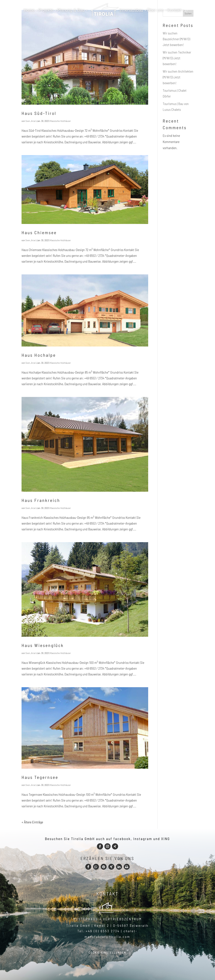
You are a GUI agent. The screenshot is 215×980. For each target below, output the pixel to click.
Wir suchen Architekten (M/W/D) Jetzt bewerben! (178, 77)
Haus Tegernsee (40, 777)
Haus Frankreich (41, 500)
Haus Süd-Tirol (39, 113)
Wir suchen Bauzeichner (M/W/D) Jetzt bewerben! (176, 39)
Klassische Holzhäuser (61, 121)
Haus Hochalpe (39, 355)
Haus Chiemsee (39, 232)
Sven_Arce (30, 121)
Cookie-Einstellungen (107, 952)
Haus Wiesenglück (43, 645)
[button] (88, 867)
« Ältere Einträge (32, 822)
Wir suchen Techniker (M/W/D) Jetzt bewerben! (177, 58)
